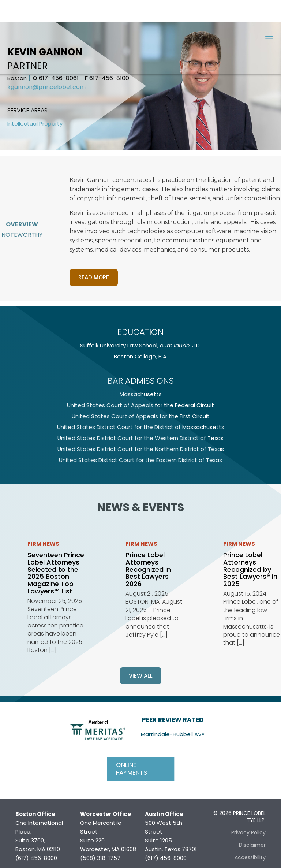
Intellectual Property (35, 124)
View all (141, 676)
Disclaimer (252, 845)
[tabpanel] (175, 228)
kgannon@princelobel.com (46, 87)
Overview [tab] (22, 224)
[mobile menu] (269, 37)
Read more (94, 277)
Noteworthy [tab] (22, 235)
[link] (98, 730)
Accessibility (250, 857)
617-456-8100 (107, 78)
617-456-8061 (56, 78)
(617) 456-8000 (36, 858)
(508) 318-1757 (100, 858)
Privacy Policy (248, 832)
